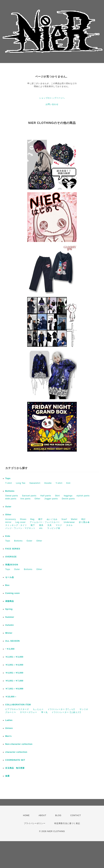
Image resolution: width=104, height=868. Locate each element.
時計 (84, 519)
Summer (10, 617)
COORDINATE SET (15, 760)
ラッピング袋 (54, 528)
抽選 (7, 776)
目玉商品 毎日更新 (15, 768)
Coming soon (13, 593)
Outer (8, 507)
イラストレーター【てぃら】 (62, 709)
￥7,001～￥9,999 (14, 689)
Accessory (11, 519)
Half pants (46, 496)
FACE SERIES (13, 549)
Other (37, 499)
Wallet (74, 519)
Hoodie (48, 483)
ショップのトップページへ (52, 98)
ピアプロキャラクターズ (17, 709)
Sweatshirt (35, 483)
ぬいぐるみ (52, 519)
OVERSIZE (11, 557)
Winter (9, 633)
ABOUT (42, 815)
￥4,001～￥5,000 (14, 673)
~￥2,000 (10, 649)
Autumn (9, 625)
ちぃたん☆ (38, 709)
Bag (32, 519)
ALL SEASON (12, 641)
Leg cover (21, 522)
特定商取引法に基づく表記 (67, 823)
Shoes (23, 519)
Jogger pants (51, 499)
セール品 (10, 577)
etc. (41, 528)
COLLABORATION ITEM (18, 705)
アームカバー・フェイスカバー (45, 522)
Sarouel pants (29, 496)
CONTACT (76, 815)
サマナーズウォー (29, 712)
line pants (26, 499)
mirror (8, 522)
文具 (50, 525)
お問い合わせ (52, 104)
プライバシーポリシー (35, 823)
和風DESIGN (12, 565)
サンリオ (84, 709)
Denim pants (68, 499)
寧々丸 (44, 712)
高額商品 (10, 601)
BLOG (58, 815)
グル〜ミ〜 (11, 712)
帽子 (41, 519)
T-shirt (9, 483)
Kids (8, 536)
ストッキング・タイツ (16, 525)
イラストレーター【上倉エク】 (67, 712)
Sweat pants (12, 496)
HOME (26, 815)
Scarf (64, 519)
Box (7, 585)
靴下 (33, 525)
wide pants (11, 499)
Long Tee (21, 483)
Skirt (57, 496)
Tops (8, 478)
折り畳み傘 (84, 522)
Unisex (9, 728)
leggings (68, 496)
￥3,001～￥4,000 (14, 665)
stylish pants (83, 496)
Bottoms (10, 491)
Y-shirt (59, 483)
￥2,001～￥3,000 (14, 657)
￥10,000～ (11, 697)
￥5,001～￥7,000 (14, 681)
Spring (9, 609)
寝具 (41, 525)
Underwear (69, 522)
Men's (9, 736)
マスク (59, 525)
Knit (68, 483)
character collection (16, 752)
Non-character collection (19, 744)
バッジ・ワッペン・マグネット (20, 528)
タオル (69, 525)
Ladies (9, 720)
